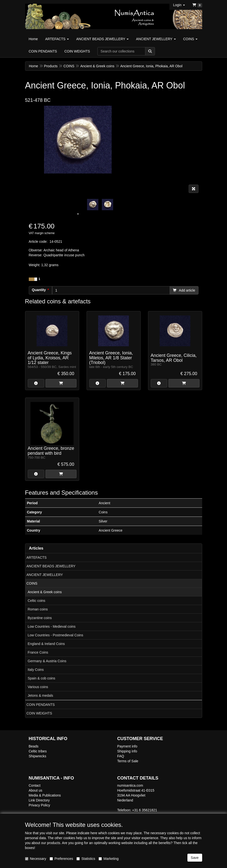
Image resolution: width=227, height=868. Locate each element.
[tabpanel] (93, 205)
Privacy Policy (39, 805)
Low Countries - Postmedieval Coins (56, 635)
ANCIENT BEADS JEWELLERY (51, 566)
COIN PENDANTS (41, 705)
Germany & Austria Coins (47, 661)
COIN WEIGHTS (39, 713)
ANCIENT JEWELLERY (45, 575)
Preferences (61, 859)
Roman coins (38, 609)
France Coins (38, 652)
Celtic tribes (38, 751)
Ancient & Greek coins (45, 592)
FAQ (121, 756)
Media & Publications (45, 795)
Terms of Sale (128, 761)
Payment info (127, 746)
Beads (34, 746)
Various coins (38, 687)
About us (36, 790)
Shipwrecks (38, 756)
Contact (35, 785)
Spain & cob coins (42, 678)
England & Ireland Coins (46, 644)
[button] (179, 5)
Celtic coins (37, 601)
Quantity (39, 290)
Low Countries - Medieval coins (52, 626)
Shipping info (127, 751)
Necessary (36, 859)
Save (195, 858)
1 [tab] (78, 214)
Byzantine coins (40, 618)
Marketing (109, 859)
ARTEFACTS (37, 557)
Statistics (86, 859)
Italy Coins (36, 670)
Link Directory (39, 800)
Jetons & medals (41, 695)
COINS (32, 583)
